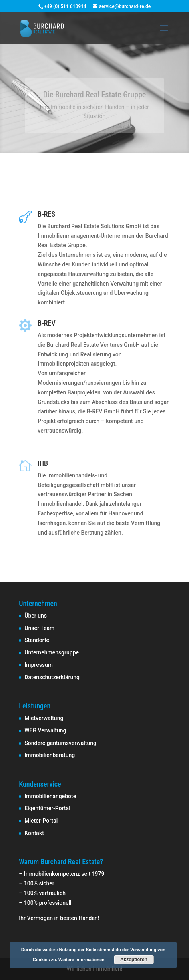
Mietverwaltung (44, 718)
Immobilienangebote (50, 796)
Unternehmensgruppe (52, 652)
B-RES (46, 214)
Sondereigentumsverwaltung (60, 743)
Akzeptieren (134, 960)
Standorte (37, 640)
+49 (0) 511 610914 (65, 6)
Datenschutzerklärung (52, 677)
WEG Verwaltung (45, 730)
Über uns (36, 616)
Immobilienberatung (50, 755)
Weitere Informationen (82, 960)
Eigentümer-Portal (47, 808)
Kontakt (34, 833)
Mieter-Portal (41, 821)
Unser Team (39, 628)
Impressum (39, 665)
